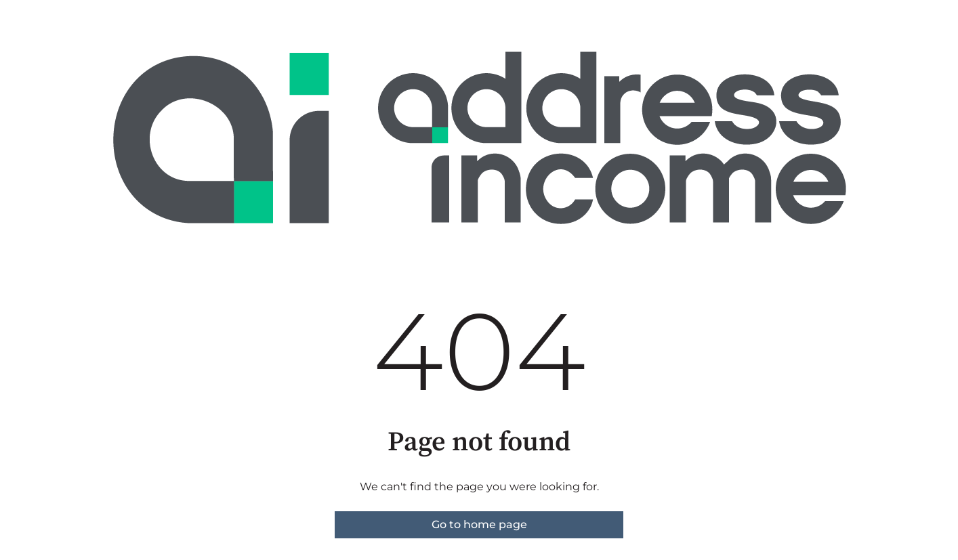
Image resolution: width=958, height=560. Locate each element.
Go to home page (479, 524)
